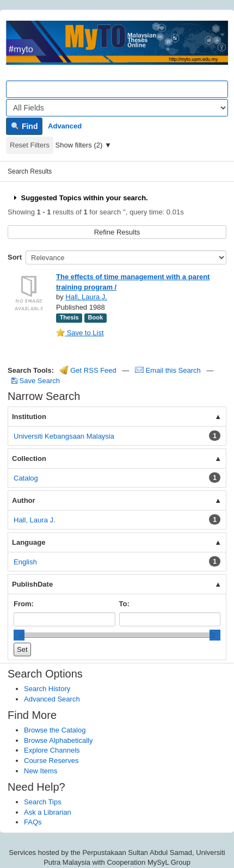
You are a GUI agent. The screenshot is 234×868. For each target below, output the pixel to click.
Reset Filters (30, 145)
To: (124, 604)
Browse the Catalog (55, 730)
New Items (41, 771)
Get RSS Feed (88, 370)
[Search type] (117, 108)
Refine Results (117, 232)
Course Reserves (51, 761)
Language (29, 542)
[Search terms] (117, 89)
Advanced (65, 126)
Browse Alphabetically (58, 740)
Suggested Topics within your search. (80, 198)
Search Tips (43, 802)
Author (24, 500)
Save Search (36, 381)
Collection (29, 458)
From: (24, 604)
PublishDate (32, 584)
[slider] (19, 635)
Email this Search (169, 370)
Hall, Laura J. (86, 297)
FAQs (33, 822)
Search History (47, 689)
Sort (15, 257)
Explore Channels (52, 750)
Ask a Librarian (48, 812)
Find (24, 126)
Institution (29, 417)
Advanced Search (52, 699)
